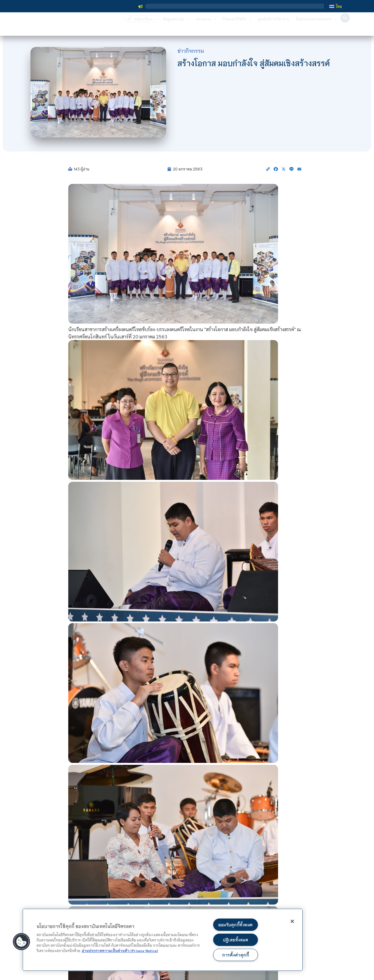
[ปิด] (291, 922)
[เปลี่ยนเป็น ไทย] (335, 6)
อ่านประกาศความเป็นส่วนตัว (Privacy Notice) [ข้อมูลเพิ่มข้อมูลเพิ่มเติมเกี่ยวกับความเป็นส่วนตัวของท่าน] (120, 950)
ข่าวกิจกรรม (191, 51)
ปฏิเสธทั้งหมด (236, 939)
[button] (345, 26)
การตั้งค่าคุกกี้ (235, 955)
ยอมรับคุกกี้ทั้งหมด (236, 924)
